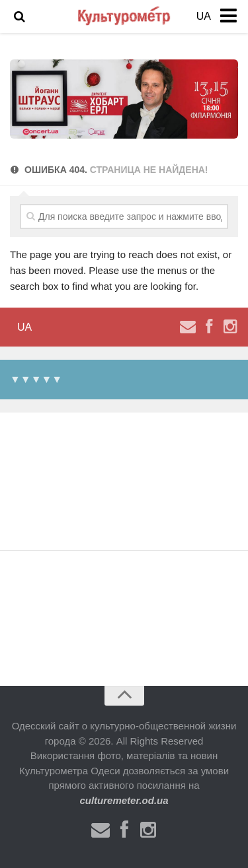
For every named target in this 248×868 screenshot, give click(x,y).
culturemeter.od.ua (124, 800)
